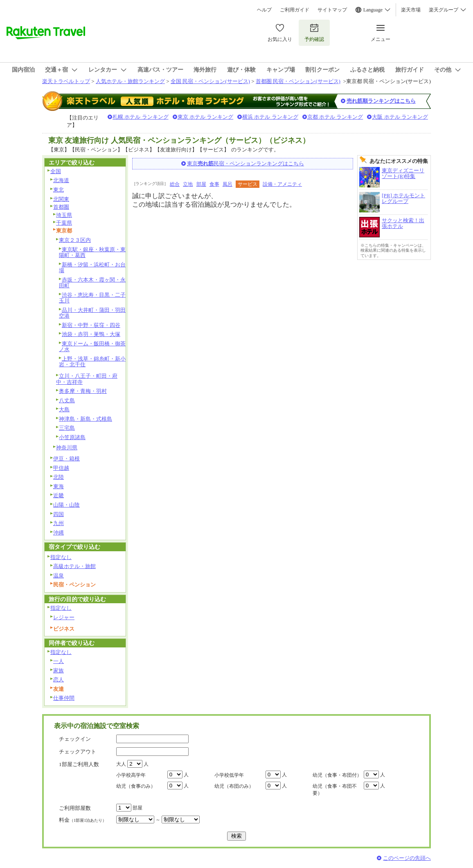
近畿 (59, 495)
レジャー (64, 617)
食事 (214, 184)
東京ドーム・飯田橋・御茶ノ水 (92, 347)
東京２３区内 (75, 240)
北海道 (61, 180)
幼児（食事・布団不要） (335, 790)
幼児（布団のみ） (234, 786)
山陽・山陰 (66, 505)
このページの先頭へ (407, 858)
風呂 (227, 184)
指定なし (61, 557)
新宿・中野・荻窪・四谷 (91, 325)
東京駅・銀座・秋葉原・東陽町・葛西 (92, 253)
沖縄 (59, 533)
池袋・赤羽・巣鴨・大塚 (91, 334)
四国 (59, 514)
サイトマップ (332, 10)
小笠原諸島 (72, 437)
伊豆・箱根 (66, 459)
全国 (56, 171)
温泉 (59, 576)
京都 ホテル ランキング (335, 117)
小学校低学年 (229, 775)
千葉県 (64, 223)
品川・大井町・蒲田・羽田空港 (92, 313)
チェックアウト (78, 752)
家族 (59, 671)
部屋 (201, 184)
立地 (188, 184)
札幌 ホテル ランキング (141, 117)
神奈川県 (67, 448)
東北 (59, 190)
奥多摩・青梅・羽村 (83, 391)
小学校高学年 (131, 775)
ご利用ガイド (295, 10)
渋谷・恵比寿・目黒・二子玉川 (92, 298)
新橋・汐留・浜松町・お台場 (92, 268)
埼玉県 (64, 215)
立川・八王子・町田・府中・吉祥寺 (87, 379)
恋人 (59, 680)
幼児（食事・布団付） (337, 775)
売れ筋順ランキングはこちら (381, 101)
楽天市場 (411, 10)
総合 (175, 184)
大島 (64, 409)
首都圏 (61, 207)
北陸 (59, 477)
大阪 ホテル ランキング (400, 117)
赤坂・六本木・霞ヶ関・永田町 (92, 283)
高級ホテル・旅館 (74, 566)
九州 (59, 523)
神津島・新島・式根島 (86, 419)
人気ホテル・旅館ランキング (130, 81)
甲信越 (61, 468)
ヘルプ (264, 10)
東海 (59, 486)
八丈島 (67, 400)
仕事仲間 (64, 698)
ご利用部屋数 (75, 808)
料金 (83, 820)
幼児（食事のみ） (136, 786)
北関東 (61, 199)
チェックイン (75, 739)
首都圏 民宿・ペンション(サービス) (298, 81)
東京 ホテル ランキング (206, 117)
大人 (121, 764)
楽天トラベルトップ (66, 81)
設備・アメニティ (282, 184)
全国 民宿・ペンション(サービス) (210, 81)
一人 (59, 661)
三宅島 (67, 428)
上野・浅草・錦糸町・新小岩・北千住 (92, 362)
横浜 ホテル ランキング (270, 117)
